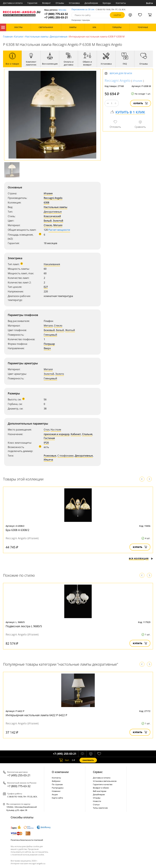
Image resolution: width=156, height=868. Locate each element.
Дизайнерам (91, 3)
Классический (52, 216)
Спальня (87, 434)
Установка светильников (105, 781)
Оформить (88, 760)
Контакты (121, 3)
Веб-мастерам (100, 791)
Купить (141, 103)
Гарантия (32, 3)
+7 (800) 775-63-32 (56, 14)
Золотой (58, 221)
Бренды (107, 3)
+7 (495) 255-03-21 (56, 17)
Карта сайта (57, 798)
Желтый (70, 330)
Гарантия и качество (103, 784)
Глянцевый (50, 335)
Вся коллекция (141, 558)
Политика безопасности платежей (27, 840)
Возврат (46, 3)
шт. (64, 760)
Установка (74, 3)
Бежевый (49, 330)
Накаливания (52, 264)
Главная (8, 37)
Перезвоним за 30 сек (83, 10)
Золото (60, 374)
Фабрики (56, 781)
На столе (56, 430)
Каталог (3, 27)
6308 (46, 203)
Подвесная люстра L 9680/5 (24, 626)
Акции (55, 794)
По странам (57, 784)
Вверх (47, 348)
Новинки (56, 791)
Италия (48, 193)
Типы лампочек (100, 808)
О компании (60, 772)
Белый (48, 221)
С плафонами (66, 456)
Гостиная (49, 438)
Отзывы (60, 3)
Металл (58, 225)
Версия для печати (121, 73)
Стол (47, 430)
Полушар (49, 344)
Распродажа (58, 788)
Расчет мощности (59, 230)
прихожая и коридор (57, 434)
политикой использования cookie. (28, 855)
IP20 (46, 443)
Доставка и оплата (13, 3)
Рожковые (50, 456)
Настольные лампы (37, 37)
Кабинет (76, 434)
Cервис (98, 772)
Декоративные (59, 37)
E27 (46, 287)
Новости (97, 801)
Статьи (96, 804)
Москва (62, 10)
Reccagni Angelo (53, 198)
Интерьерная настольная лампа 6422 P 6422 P (36, 715)
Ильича (48, 460)
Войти (150, 3)
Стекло (48, 225)
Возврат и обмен (101, 788)
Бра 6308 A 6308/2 (17, 530)
